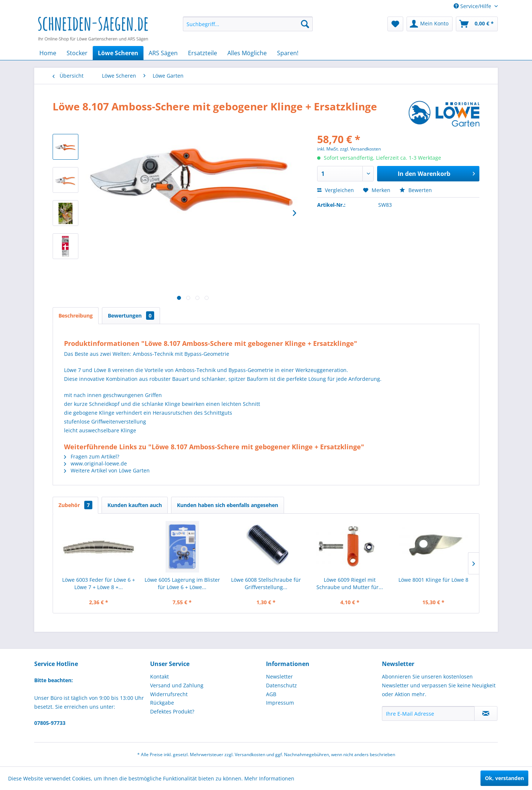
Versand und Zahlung (177, 685)
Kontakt (159, 676)
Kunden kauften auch (135, 505)
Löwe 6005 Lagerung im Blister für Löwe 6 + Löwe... (182, 583)
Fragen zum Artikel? (92, 456)
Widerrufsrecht (169, 694)
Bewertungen (131, 316)
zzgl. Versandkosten (360, 149)
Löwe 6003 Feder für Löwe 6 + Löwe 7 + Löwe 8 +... (99, 583)
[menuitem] (248, 24)
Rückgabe (162, 703)
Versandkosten (250, 754)
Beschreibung (76, 316)
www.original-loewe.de (95, 463)
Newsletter (279, 676)
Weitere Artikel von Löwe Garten (107, 470)
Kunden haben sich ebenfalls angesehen (228, 505)
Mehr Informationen (269, 778)
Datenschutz (281, 685)
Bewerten (416, 190)
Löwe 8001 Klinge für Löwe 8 (433, 580)
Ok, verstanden (504, 778)
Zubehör (75, 505)
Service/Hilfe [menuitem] (473, 6)
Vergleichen (336, 190)
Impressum (280, 703)
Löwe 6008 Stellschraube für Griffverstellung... (266, 583)
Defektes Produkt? (172, 711)
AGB (271, 694)
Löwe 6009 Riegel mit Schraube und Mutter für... (350, 583)
